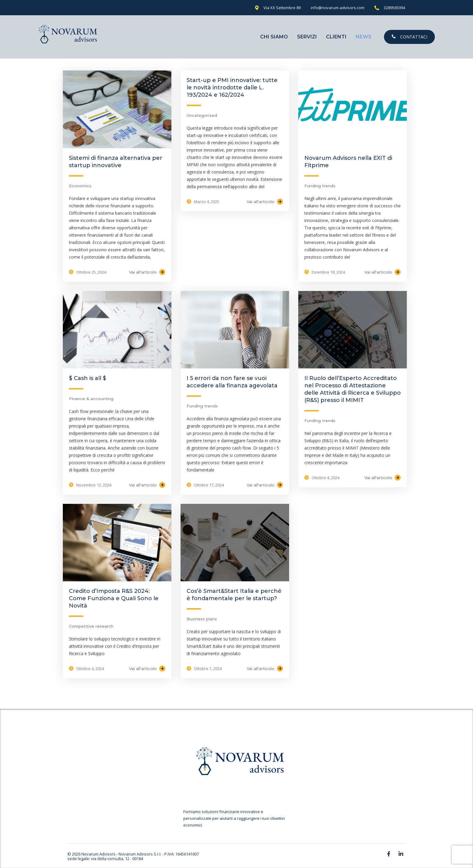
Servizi (307, 37)
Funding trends (320, 186)
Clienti (336, 37)
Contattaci (409, 37)
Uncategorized (202, 115)
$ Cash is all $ (88, 378)
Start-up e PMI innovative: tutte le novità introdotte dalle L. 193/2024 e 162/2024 (232, 88)
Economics (80, 186)
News (364, 37)
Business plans (202, 619)
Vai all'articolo (147, 272)
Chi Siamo (274, 37)
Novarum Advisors (99, 854)
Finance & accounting (91, 399)
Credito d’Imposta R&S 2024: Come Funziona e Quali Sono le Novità (114, 598)
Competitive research (91, 626)
